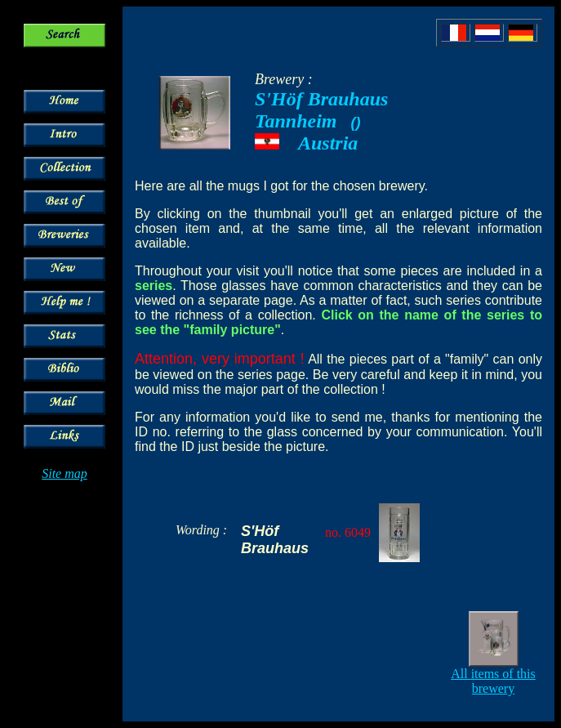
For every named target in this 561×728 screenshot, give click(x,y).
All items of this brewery (493, 681)
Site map (65, 473)
